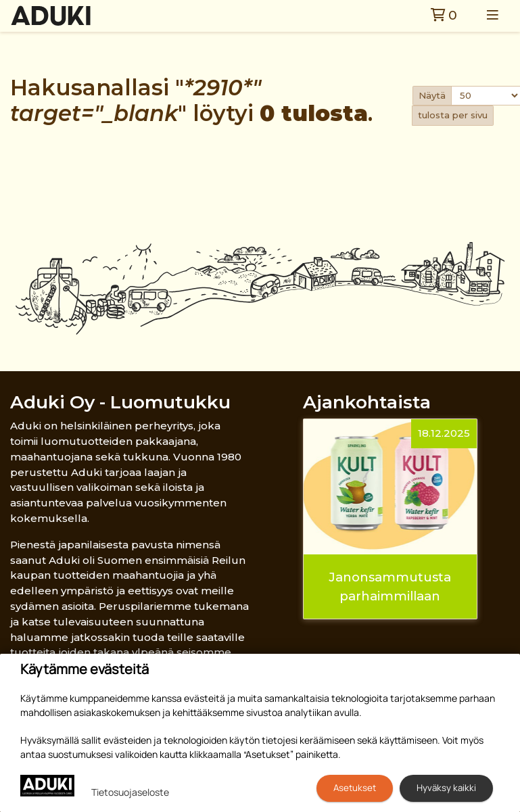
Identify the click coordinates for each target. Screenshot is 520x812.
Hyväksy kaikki (446, 788)
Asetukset (355, 788)
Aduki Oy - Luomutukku (120, 402)
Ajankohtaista (367, 402)
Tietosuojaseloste (130, 792)
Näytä (432, 95)
